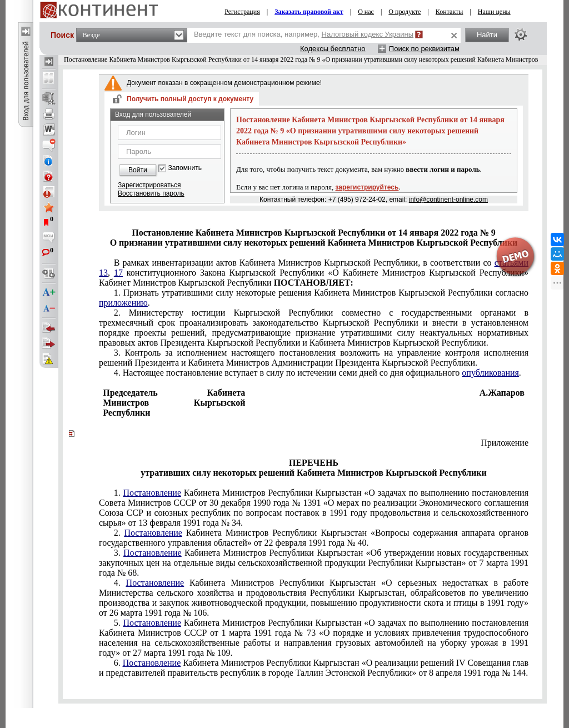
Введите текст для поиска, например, (304, 34)
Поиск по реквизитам (424, 49)
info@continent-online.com (448, 200)
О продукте (405, 12)
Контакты (450, 12)
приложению (123, 303)
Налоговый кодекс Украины (368, 34)
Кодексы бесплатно (333, 49)
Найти (487, 35)
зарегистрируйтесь (367, 187)
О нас (366, 12)
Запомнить (185, 168)
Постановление (152, 493)
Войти (138, 170)
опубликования (490, 373)
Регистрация (242, 12)
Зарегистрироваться (149, 185)
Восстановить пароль (151, 193)
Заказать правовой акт (309, 12)
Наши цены (494, 12)
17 (118, 273)
